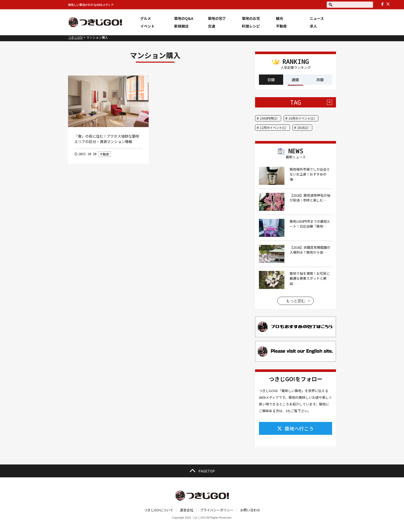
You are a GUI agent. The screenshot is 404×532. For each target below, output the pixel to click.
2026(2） (304, 127)
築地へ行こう (296, 428)
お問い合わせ (250, 510)
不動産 (104, 154)
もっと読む (296, 301)
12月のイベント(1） (274, 127)
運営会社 (187, 510)
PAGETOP (202, 471)
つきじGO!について (159, 510)
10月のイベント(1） (303, 118)
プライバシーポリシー (217, 510)
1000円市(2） (270, 118)
